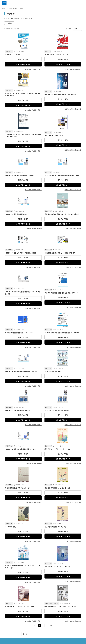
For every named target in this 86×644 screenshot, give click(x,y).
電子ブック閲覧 (23, 59)
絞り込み (9, 23)
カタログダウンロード (23, 64)
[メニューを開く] (83, 3)
